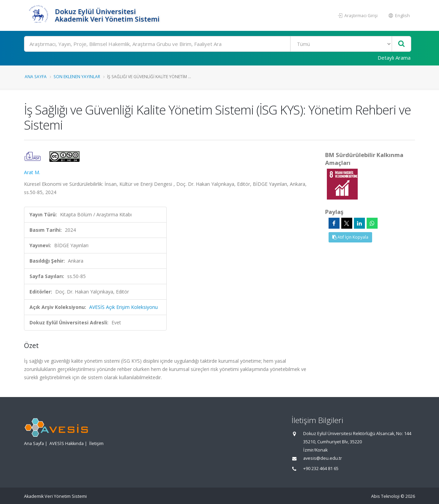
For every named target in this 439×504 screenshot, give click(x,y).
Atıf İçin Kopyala (350, 237)
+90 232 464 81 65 (321, 469)
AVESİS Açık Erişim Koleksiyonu (123, 307)
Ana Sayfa (36, 76)
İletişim (96, 443)
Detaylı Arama (394, 58)
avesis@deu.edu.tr (323, 458)
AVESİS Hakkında (67, 443)
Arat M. (32, 172)
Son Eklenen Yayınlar (77, 76)
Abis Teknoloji (385, 496)
